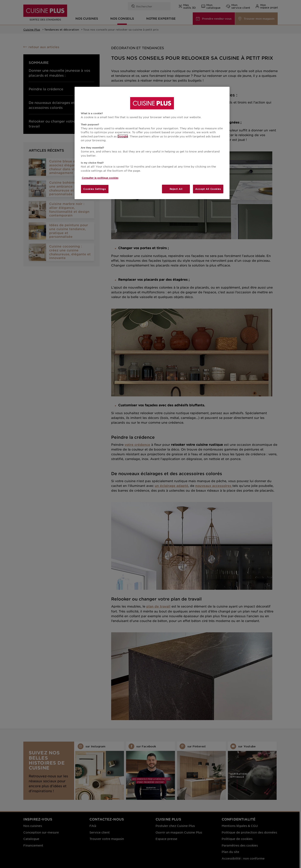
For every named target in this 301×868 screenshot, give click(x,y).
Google (123, 136)
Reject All (176, 189)
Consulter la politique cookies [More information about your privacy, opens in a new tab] (100, 178)
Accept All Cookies (208, 189)
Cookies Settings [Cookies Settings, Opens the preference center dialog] (95, 189)
